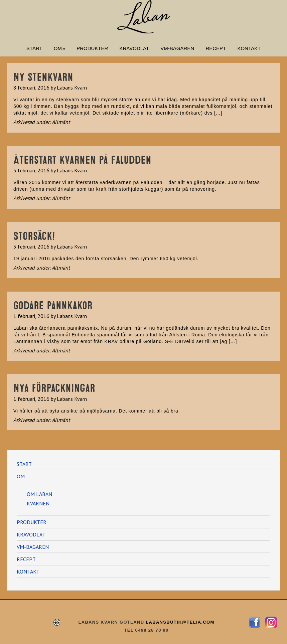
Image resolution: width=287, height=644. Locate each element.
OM (21, 476)
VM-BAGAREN (33, 547)
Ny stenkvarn (43, 76)
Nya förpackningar (54, 387)
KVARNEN (38, 503)
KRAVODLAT (31, 534)
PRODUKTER (32, 522)
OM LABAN (39, 494)
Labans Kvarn (144, 17)
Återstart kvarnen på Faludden (82, 159)
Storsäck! (34, 235)
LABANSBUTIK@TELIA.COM (179, 622)
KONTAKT (28, 572)
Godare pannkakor (53, 304)
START (24, 464)
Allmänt (61, 122)
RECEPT (26, 559)
